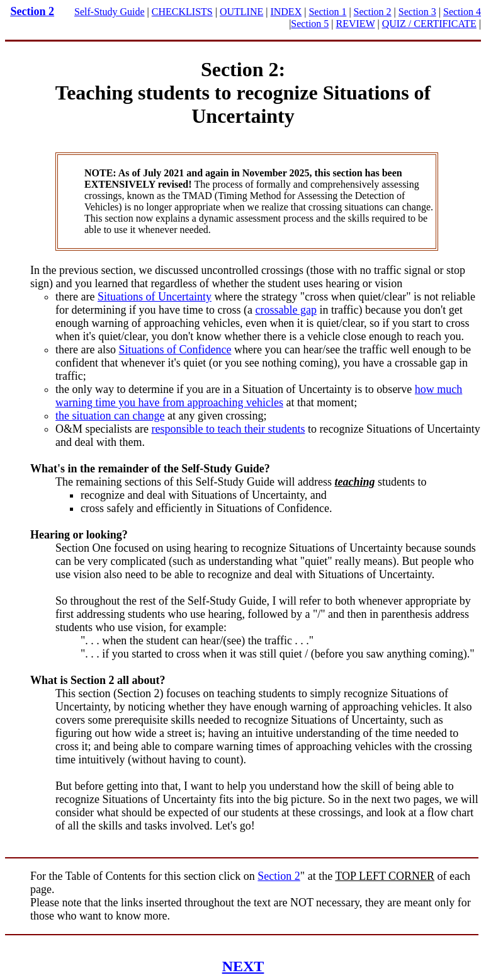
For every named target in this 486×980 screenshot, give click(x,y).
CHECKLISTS (182, 12)
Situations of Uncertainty (155, 297)
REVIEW (356, 24)
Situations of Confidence (175, 350)
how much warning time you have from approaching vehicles (259, 396)
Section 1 (327, 12)
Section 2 (33, 11)
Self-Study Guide (110, 12)
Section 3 (417, 12)
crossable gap (285, 310)
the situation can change (110, 416)
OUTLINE (241, 12)
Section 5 (310, 24)
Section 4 (462, 12)
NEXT (243, 966)
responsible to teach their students (228, 429)
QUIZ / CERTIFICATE (429, 24)
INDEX (286, 12)
